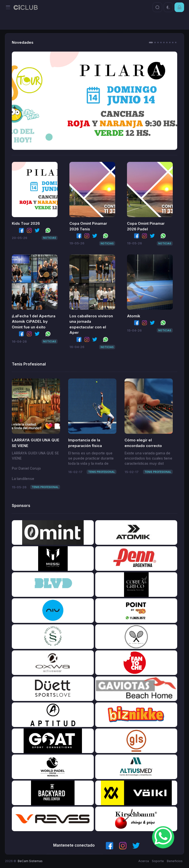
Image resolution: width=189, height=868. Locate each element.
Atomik (134, 316)
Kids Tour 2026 (26, 223)
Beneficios (175, 861)
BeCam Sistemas (30, 861)
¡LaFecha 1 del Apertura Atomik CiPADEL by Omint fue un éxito (34, 322)
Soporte (158, 861)
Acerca (144, 861)
